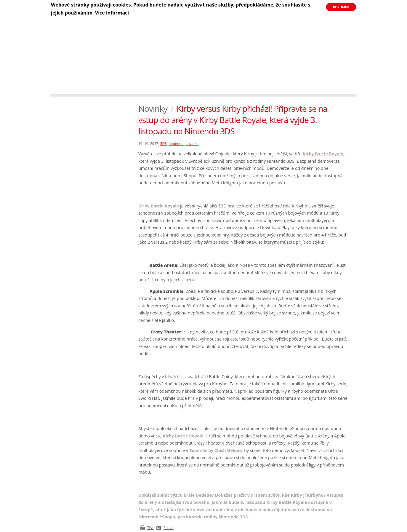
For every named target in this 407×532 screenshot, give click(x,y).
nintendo (176, 144)
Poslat (169, 528)
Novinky (153, 108)
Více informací (112, 13)
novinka (192, 144)
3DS (164, 144)
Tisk (150, 528)
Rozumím (341, 7)
